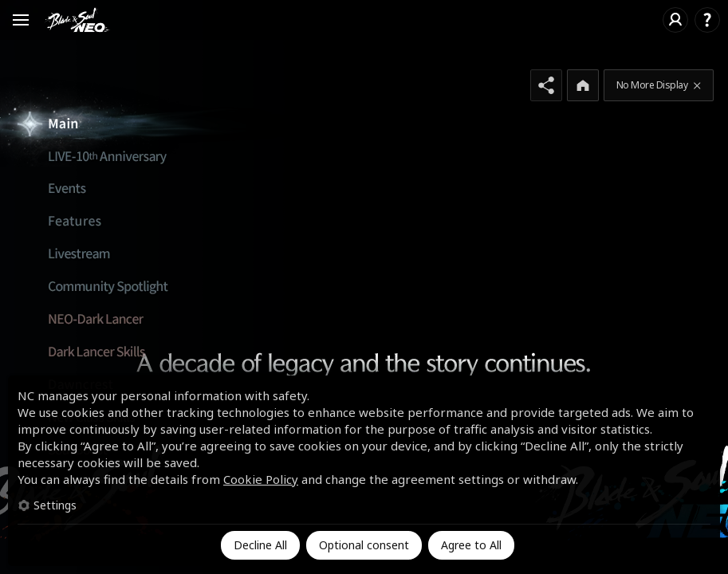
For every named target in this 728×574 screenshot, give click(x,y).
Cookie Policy (261, 479)
